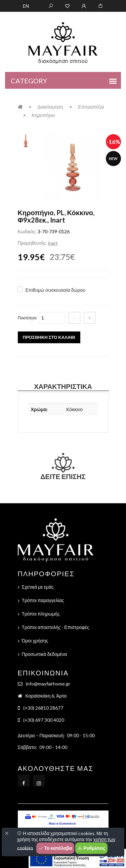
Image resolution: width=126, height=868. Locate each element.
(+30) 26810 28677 (43, 708)
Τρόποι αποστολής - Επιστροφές (56, 627)
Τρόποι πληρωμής (41, 614)
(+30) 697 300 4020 (44, 720)
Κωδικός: (27, 231)
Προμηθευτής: (32, 243)
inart (53, 243)
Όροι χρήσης (35, 641)
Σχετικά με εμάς (38, 587)
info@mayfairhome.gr (48, 684)
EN (26, 6)
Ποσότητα (27, 318)
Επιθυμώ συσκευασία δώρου (55, 290)
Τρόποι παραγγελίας (43, 600)
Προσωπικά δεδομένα (45, 654)
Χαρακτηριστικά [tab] (63, 386)
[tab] (26, 140)
